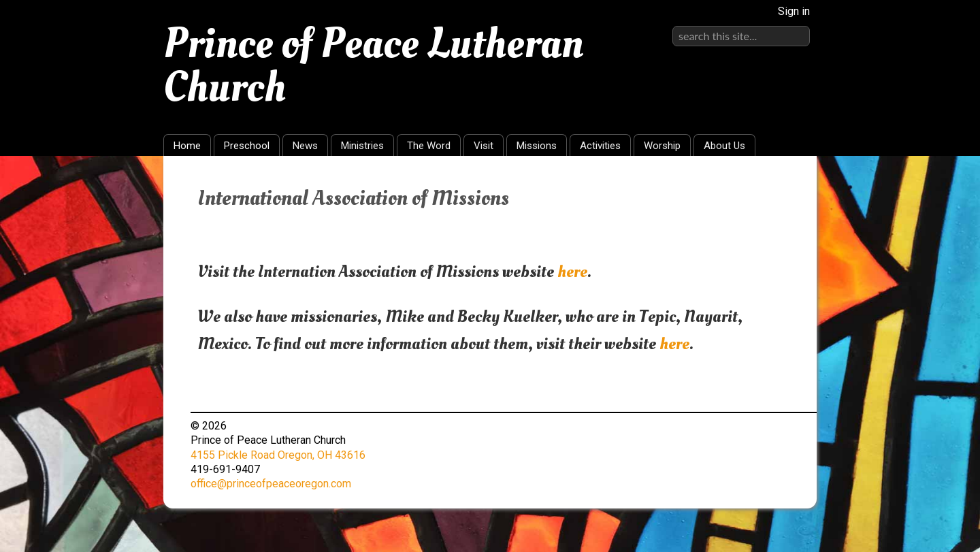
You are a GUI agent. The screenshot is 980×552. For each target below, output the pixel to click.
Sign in (794, 11)
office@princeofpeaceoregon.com (271, 484)
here (572, 272)
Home (187, 146)
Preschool (247, 146)
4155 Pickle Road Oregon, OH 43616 (278, 455)
